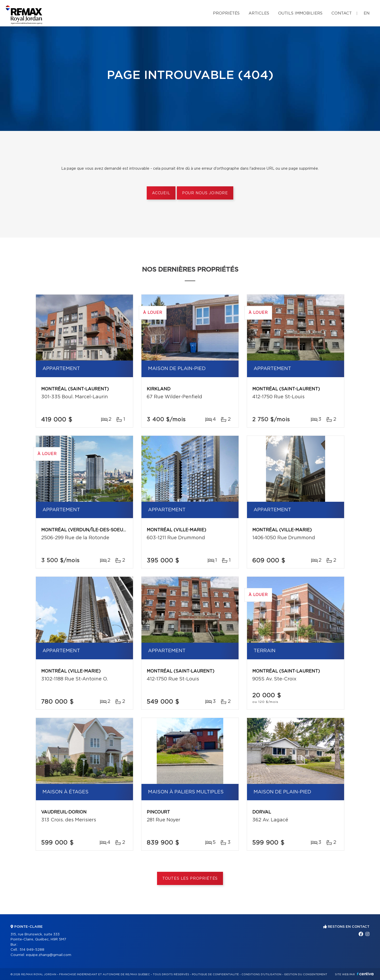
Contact (342, 13)
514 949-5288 (32, 950)
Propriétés (226, 13)
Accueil (161, 193)
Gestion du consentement (306, 974)
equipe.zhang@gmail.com (49, 955)
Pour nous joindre (205, 193)
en (367, 13)
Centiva (365, 974)
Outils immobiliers (300, 13)
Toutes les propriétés (190, 879)
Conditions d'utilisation (261, 974)
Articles (259, 13)
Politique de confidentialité (215, 974)
